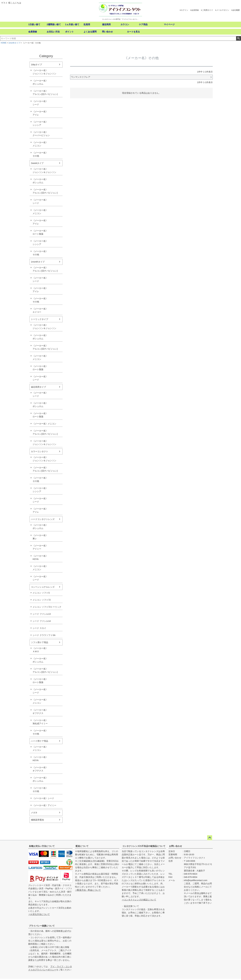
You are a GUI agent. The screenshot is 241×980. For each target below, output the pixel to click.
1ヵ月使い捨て (72, 24)
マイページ (169, 24)
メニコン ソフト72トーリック (47, 607)
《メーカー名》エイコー (40, 310)
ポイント (69, 32)
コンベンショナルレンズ (43, 587)
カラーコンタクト (40, 451)
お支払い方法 (53, 32)
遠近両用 (106, 24)
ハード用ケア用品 (40, 741)
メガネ (34, 813)
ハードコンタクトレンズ (43, 519)
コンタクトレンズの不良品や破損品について (144, 846)
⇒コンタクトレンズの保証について (139, 900)
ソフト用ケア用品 (40, 642)
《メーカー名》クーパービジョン (41, 134)
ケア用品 (143, 24)
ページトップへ (210, 838)
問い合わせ (107, 32)
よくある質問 (90, 32)
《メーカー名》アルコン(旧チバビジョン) (45, 93)
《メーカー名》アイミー (40, 547)
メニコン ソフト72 (42, 600)
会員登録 (195, 10)
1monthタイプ (14, 43)
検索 (238, 38)
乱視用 (87, 24)
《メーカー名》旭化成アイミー (40, 722)
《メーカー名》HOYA (40, 558)
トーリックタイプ (40, 319)
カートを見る (133, 32)
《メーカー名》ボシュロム (40, 82)
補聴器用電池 (37, 820)
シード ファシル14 (42, 621)
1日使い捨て (34, 24)
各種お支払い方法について (42, 846)
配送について (82, 846)
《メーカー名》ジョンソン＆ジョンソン (44, 72)
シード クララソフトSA (44, 635)
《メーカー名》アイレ (40, 113)
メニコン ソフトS (41, 593)
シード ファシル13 (42, 614)
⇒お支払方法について (39, 914)
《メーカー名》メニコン (40, 144)
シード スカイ (39, 628)
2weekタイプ (37, 163)
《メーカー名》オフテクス (40, 712)
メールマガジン (223, 10)
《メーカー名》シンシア (40, 123)
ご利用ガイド (207, 10)
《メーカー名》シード (40, 103)
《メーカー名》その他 (40, 154)
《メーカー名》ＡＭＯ (40, 650)
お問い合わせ (176, 846)
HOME (4, 43)
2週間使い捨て (54, 24)
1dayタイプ (36, 65)
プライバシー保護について (42, 926)
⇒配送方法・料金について (88, 890)
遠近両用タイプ (38, 387)
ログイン (184, 10)
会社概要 (236, 10)
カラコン (125, 24)
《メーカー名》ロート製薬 (40, 232)
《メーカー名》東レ (40, 537)
